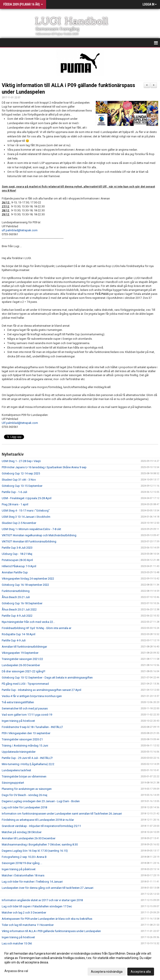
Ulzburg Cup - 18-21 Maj (17, 554)
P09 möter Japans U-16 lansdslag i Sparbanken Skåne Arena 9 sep (44, 467)
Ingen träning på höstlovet (18, 721)
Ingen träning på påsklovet (19, 869)
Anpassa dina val (16, 971)
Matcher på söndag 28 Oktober (22, 832)
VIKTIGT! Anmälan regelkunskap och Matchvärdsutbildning (39, 535)
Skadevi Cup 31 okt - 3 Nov (19, 480)
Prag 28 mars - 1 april (15, 504)
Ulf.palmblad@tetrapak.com (20, 423)
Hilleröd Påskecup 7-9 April (19, 566)
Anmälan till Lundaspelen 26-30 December (29, 838)
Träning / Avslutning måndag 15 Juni (25, 746)
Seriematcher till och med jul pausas (25, 708)
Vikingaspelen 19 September (20, 653)
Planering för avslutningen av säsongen (27, 789)
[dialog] (80, 962)
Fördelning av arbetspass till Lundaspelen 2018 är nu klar (38, 820)
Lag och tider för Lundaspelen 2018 (24, 807)
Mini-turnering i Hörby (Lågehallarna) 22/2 (28, 764)
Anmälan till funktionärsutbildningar (24, 647)
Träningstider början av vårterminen (24, 776)
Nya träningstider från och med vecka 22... (28, 622)
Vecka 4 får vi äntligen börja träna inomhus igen (32, 696)
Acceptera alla (141, 972)
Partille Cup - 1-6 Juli (14, 492)
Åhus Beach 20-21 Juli (16, 597)
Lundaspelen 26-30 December (21, 665)
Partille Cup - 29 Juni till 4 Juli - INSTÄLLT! (27, 758)
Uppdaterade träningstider (19, 752)
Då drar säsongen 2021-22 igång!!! (24, 671)
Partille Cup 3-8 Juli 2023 (17, 548)
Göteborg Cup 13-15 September (22, 486)
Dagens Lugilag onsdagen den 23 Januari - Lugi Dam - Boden (41, 801)
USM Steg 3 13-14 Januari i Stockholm (26, 517)
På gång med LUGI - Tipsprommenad (25, 684)
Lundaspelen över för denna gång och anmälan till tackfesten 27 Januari (48, 888)
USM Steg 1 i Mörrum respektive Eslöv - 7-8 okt (31, 529)
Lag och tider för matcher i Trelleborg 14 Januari (32, 882)
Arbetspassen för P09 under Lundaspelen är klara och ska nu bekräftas (47, 919)
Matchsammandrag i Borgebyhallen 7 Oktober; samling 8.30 (40, 844)
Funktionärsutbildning (16, 591)
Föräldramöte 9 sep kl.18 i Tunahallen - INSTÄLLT (32, 727)
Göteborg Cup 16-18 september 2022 (25, 585)
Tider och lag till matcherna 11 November (28, 925)
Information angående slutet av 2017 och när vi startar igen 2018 (42, 900)
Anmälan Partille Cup (15, 572)
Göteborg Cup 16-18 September (22, 603)
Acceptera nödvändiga (107, 972)
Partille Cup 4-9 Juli (14, 640)
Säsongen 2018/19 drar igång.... (22, 863)
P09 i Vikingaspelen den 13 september (26, 733)
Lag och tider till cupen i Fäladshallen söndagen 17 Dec (37, 906)
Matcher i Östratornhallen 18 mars (23, 875)
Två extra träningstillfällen (18, 702)
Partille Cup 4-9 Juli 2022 (17, 616)
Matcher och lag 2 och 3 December (24, 913)
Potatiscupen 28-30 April (17, 560)
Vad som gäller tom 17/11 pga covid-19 (27, 715)
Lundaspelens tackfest (16, 770)
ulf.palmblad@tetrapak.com (20, 230)
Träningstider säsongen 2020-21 (22, 739)
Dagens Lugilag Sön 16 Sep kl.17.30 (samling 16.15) (35, 851)
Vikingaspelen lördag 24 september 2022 (28, 579)
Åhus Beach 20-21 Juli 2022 (19, 609)
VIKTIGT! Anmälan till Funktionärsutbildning (29, 541)
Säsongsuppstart (13, 783)
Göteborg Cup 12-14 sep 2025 (21, 473)
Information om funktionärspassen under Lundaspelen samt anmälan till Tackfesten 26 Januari (62, 814)
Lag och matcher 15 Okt (17, 943)
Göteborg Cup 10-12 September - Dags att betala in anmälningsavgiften (47, 678)
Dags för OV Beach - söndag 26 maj (24, 795)
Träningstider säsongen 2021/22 (22, 659)
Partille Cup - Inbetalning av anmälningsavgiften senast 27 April (41, 690)
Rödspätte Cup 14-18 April (19, 634)
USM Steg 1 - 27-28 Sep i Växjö (21, 461)
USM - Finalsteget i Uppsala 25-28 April (27, 498)
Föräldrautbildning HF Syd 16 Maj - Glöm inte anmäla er (37, 628)
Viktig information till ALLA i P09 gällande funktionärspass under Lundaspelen (51, 931)
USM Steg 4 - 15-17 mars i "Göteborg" (26, 511)
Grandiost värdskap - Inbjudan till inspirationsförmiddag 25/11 (41, 826)
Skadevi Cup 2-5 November (19, 523)
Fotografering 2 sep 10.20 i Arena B (24, 857)
